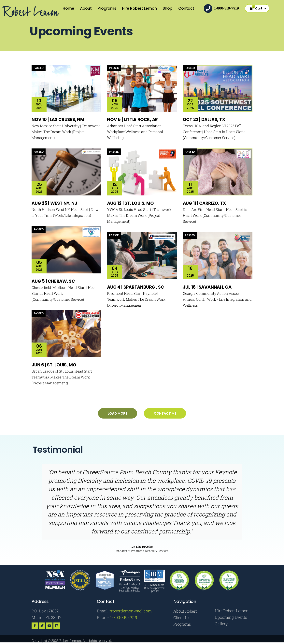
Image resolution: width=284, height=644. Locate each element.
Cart (259, 8)
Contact (186, 8)
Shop (168, 8)
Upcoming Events (231, 618)
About (86, 8)
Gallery (221, 624)
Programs (107, 8)
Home (68, 8)
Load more (117, 413)
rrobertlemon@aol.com (131, 611)
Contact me (165, 413)
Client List (183, 618)
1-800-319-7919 (227, 8)
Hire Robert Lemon (139, 8)
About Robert (185, 611)
